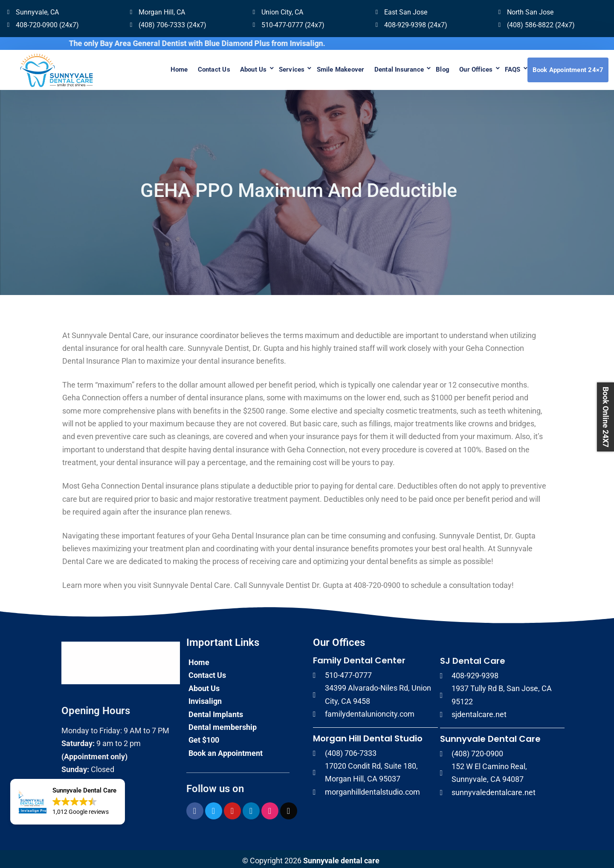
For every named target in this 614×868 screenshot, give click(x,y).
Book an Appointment (226, 749)
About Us (224, 68)
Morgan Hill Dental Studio (368, 735)
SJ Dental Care (473, 657)
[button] (68, 802)
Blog (430, 68)
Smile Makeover (319, 68)
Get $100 (204, 736)
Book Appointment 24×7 (568, 68)
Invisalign (205, 698)
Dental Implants (216, 710)
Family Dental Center (359, 657)
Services (266, 68)
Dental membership (223, 723)
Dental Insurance (382, 68)
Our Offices (467, 68)
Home (141, 68)
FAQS (508, 68)
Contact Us (180, 68)
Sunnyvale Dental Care (490, 735)
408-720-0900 (377, 581)
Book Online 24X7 (606, 417)
